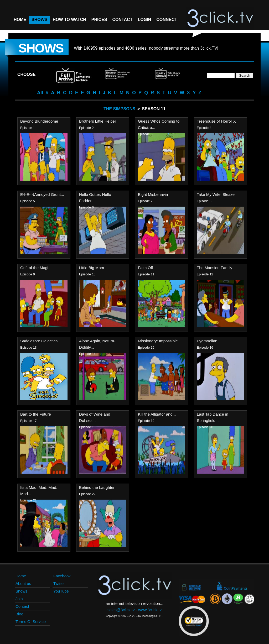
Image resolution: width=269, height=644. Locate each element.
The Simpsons (119, 109)
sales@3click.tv (121, 610)
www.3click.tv (150, 610)
